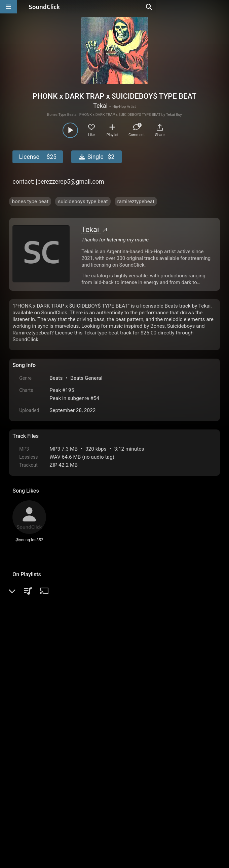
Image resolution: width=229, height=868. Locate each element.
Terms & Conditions (74, 792)
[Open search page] (222, 7)
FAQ (41, 792)
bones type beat (30, 201)
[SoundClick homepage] (44, 7)
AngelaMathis (51, 709)
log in (64, 687)
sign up (39, 687)
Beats (56, 378)
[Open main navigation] (8, 7)
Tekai (100, 106)
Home (23, 792)
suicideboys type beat (83, 201)
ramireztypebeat (136, 201)
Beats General (86, 378)
